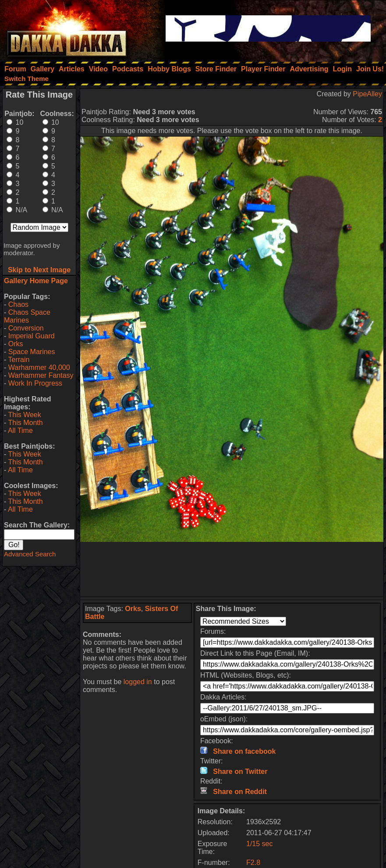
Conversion (26, 328)
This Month (25, 423)
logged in (138, 682)
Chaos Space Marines (27, 316)
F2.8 (253, 863)
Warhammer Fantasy (41, 375)
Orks (16, 344)
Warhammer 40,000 (39, 367)
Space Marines (32, 352)
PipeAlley (367, 94)
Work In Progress (35, 383)
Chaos (18, 304)
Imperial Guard (32, 336)
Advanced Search (30, 554)
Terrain (19, 360)
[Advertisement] (232, 569)
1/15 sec (259, 844)
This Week (24, 415)
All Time (20, 430)
